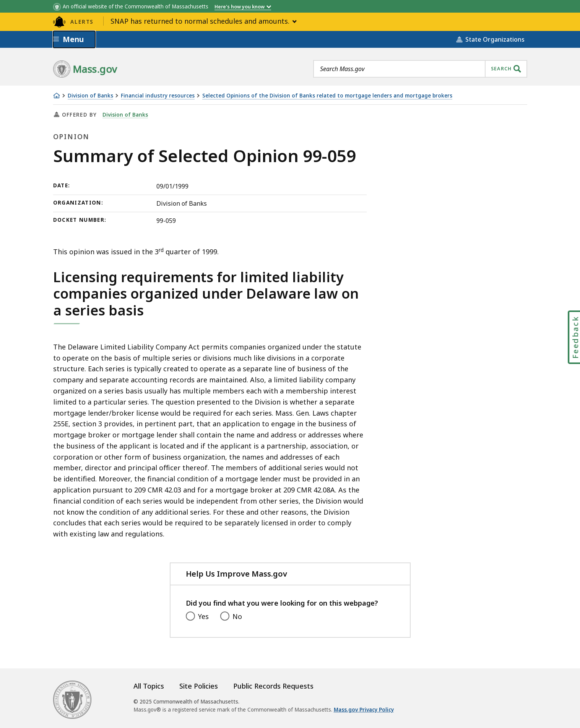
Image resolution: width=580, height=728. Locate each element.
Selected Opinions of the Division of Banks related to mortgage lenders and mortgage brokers (327, 96)
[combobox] (420, 69)
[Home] (57, 96)
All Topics (149, 686)
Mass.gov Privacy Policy (364, 710)
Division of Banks (90, 96)
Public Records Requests (273, 686)
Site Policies (199, 686)
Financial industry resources (158, 96)
